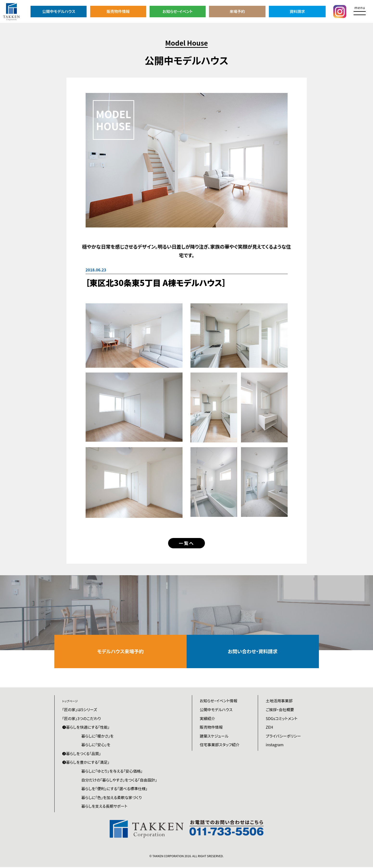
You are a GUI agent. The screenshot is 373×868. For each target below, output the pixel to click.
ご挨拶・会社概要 (280, 710)
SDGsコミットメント (282, 719)
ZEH (269, 728)
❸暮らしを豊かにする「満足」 (86, 763)
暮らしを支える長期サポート (105, 807)
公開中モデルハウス (59, 11)
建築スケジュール (214, 737)
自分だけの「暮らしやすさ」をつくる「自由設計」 (120, 781)
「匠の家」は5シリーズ (80, 710)
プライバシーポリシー (283, 737)
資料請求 (297, 11)
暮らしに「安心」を (96, 745)
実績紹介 (208, 719)
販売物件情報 (118, 11)
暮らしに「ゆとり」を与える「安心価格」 (112, 772)
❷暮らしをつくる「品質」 (82, 754)
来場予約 (238, 11)
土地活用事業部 (279, 701)
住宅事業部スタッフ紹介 (220, 745)
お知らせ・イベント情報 (219, 701)
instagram (275, 745)
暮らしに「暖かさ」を (98, 737)
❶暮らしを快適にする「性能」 (86, 728)
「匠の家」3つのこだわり (82, 719)
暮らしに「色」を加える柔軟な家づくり (112, 798)
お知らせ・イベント (178, 11)
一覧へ (186, 543)
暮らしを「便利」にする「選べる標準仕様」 (115, 789)
